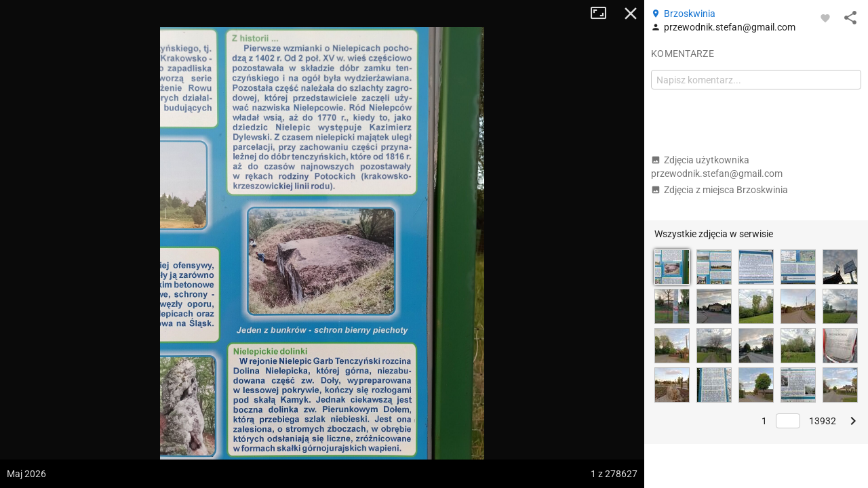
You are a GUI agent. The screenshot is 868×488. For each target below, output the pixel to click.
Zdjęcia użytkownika (717, 167)
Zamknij (631, 14)
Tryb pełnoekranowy (604, 14)
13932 (823, 421)
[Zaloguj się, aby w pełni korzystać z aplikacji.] (825, 18)
